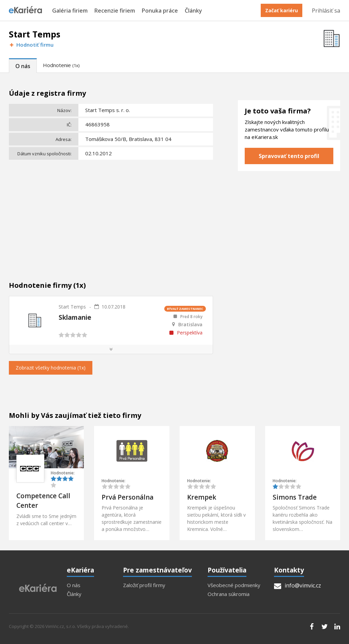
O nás (23, 66)
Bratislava (190, 325)
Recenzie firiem (115, 11)
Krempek (202, 497)
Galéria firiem (70, 11)
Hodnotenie (61, 65)
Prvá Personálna (127, 497)
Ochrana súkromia (229, 594)
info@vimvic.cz (298, 585)
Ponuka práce (160, 11)
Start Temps (72, 307)
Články (193, 11)
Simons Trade (295, 497)
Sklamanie (75, 317)
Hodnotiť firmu (31, 45)
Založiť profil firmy (144, 585)
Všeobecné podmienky (234, 585)
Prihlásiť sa (326, 11)
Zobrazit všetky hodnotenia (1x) (51, 368)
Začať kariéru (282, 10)
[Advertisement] (111, 213)
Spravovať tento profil (289, 156)
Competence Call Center (43, 501)
